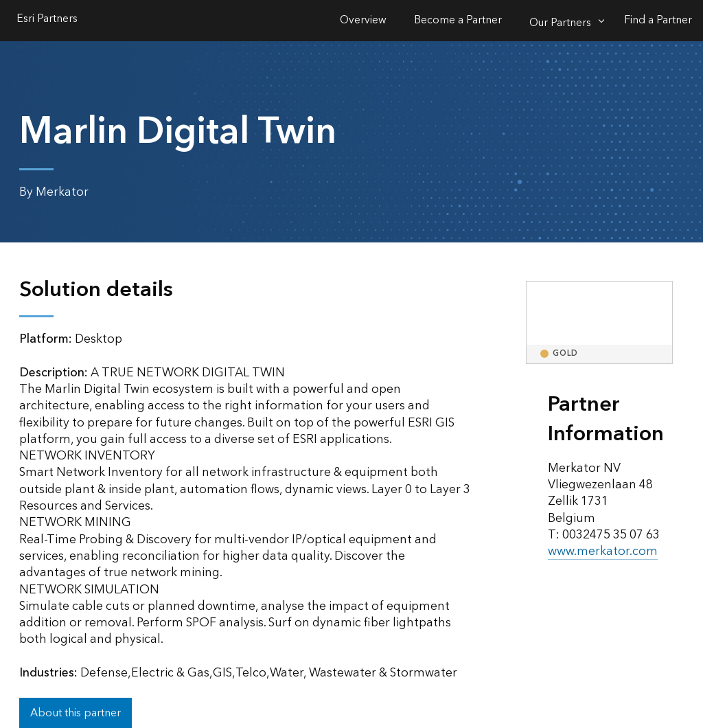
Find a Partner (658, 20)
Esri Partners (47, 20)
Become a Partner (458, 20)
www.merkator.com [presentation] (603, 551)
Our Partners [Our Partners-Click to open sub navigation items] (560, 23)
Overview (363, 20)
